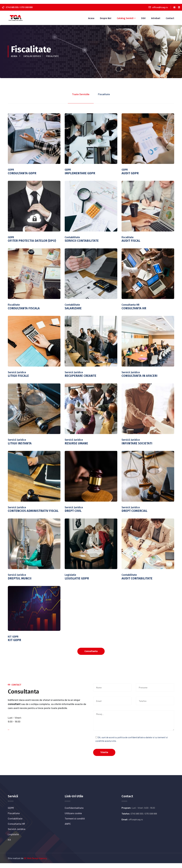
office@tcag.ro (160, 7)
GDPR (11, 813)
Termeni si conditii (75, 823)
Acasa (91, 18)
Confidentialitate (74, 813)
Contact (170, 18)
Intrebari (156, 18)
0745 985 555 (12, 7)
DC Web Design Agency (35, 863)
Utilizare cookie (73, 818)
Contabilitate (15, 823)
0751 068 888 (26, 7)
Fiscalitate (14, 818)
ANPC (68, 829)
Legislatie (13, 839)
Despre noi (106, 18)
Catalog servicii (33, 56)
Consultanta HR (16, 829)
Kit (9, 844)
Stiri (143, 18)
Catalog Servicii (125, 18)
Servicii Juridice (17, 834)
